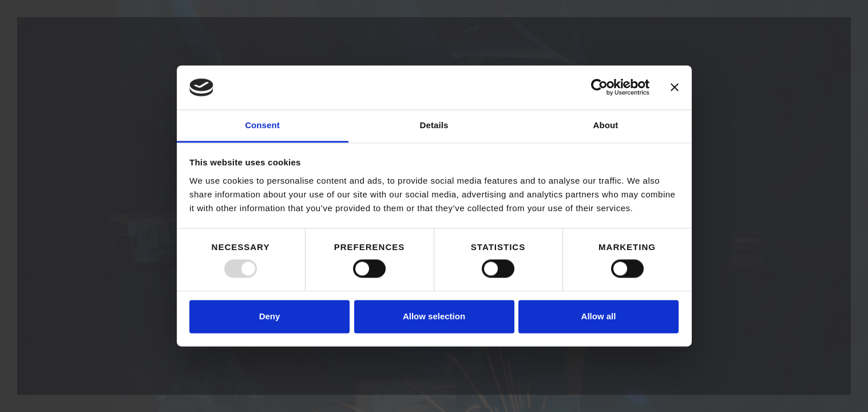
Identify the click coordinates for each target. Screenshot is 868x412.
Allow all (599, 316)
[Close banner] (675, 88)
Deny (270, 316)
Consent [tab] (262, 125)
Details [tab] (434, 125)
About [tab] (606, 125)
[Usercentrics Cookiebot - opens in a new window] (599, 88)
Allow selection (434, 316)
